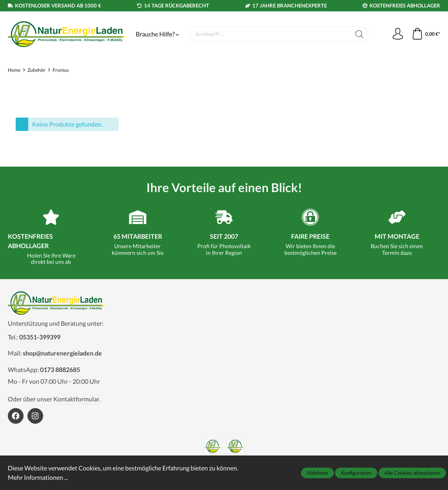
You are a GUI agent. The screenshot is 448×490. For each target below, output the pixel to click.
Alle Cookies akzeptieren (412, 473)
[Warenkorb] (426, 34)
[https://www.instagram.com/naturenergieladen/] (35, 416)
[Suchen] (360, 34)
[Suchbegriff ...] (270, 34)
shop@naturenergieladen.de (62, 353)
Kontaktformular (76, 399)
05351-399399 (40, 337)
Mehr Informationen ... (38, 477)
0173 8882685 (60, 369)
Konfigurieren (356, 473)
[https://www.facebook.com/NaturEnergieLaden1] (16, 416)
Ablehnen (317, 473)
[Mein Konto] (398, 34)
